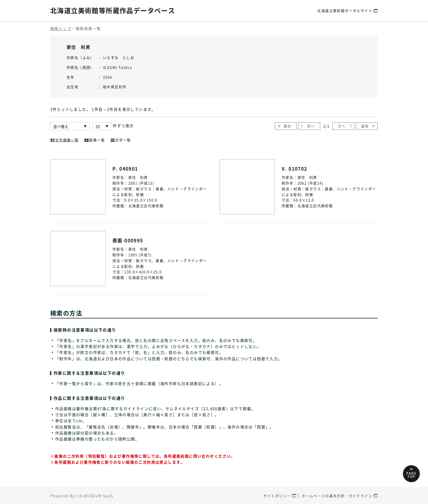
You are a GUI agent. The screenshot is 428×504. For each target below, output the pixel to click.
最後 (365, 126)
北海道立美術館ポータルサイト (345, 11)
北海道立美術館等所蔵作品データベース (113, 10)
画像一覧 (94, 139)
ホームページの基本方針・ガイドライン (337, 496)
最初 (288, 126)
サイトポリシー (277, 496)
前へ (311, 126)
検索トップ (61, 28)
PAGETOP (411, 475)
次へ (342, 126)
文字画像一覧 (64, 139)
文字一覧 (121, 139)
